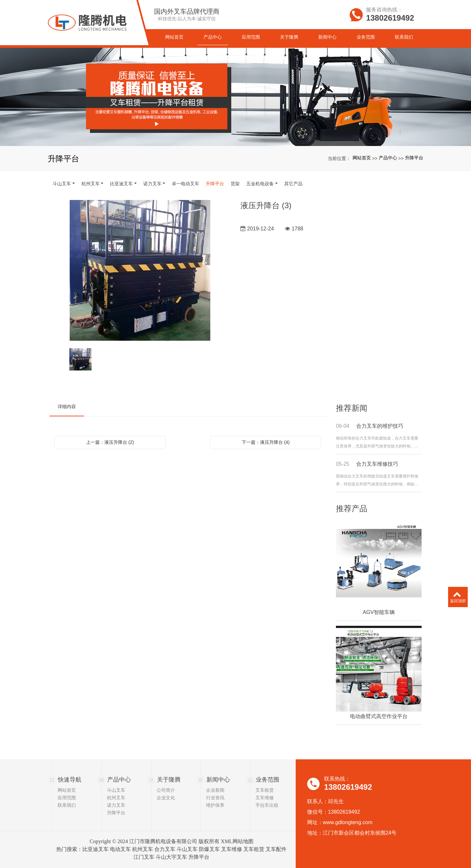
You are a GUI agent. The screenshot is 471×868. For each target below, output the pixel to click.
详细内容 (67, 407)
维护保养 (215, 805)
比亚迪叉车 (121, 184)
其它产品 (293, 184)
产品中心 (388, 158)
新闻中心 (218, 780)
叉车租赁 (265, 790)
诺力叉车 (152, 184)
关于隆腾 (169, 780)
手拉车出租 (267, 805)
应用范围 (67, 798)
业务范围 (268, 780)
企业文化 (166, 798)
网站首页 (362, 158)
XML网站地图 (237, 841)
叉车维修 (265, 798)
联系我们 (67, 805)
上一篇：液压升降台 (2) (110, 442)
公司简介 (166, 790)
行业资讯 (215, 798)
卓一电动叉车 (185, 184)
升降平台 (414, 158)
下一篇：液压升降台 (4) (266, 442)
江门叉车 (144, 857)
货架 (235, 184)
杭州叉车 (91, 184)
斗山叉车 (62, 184)
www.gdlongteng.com (348, 822)
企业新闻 (215, 790)
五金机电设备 (260, 184)
